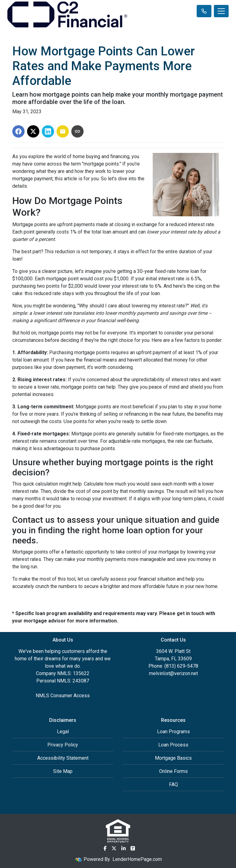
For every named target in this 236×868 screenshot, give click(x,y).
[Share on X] (33, 131)
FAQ (173, 784)
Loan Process (173, 745)
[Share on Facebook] (18, 131)
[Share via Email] (63, 131)
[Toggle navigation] (221, 11)
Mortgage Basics (173, 758)
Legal (63, 732)
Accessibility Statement (63, 758)
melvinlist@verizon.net (173, 673)
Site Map (63, 771)
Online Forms (173, 771)
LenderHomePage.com (137, 859)
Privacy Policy (63, 745)
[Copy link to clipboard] (77, 131)
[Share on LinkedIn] (48, 131)
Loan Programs (173, 732)
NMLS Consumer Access (63, 696)
